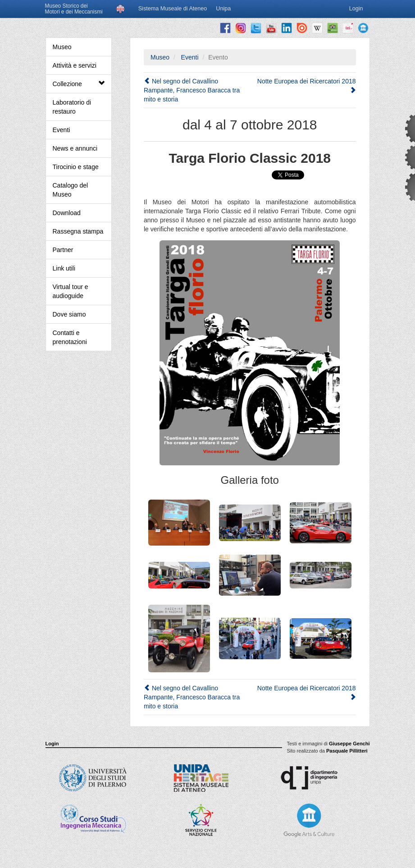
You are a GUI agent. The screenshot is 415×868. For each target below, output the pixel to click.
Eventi (62, 130)
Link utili (64, 268)
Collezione (79, 84)
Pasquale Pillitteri (347, 751)
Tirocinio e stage (76, 167)
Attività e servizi (75, 65)
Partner (63, 250)
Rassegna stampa (78, 231)
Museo (62, 47)
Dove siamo (69, 314)
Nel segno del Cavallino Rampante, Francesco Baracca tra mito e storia (192, 90)
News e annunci (75, 148)
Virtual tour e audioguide (71, 291)
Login (52, 744)
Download (67, 213)
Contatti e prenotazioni (70, 337)
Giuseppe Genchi (349, 744)
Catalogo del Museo (71, 190)
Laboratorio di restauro (72, 107)
